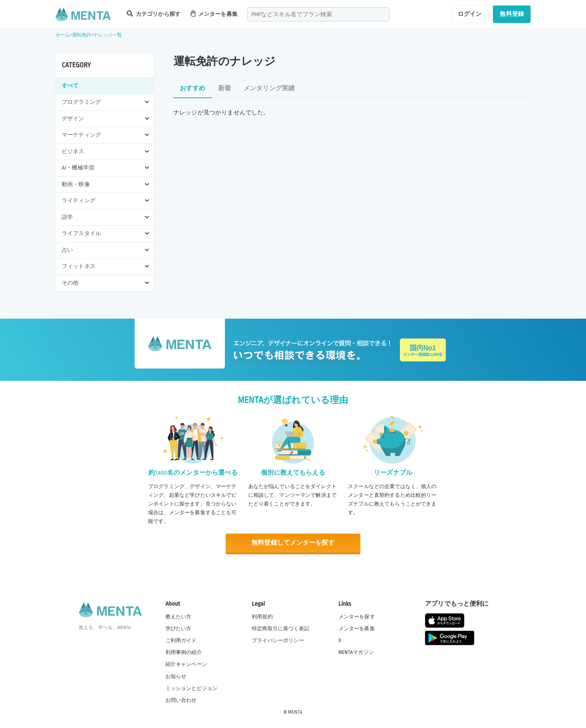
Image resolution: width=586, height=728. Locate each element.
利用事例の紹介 (184, 652)
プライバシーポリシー (278, 641)
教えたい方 (179, 617)
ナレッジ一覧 (108, 35)
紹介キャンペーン (186, 664)
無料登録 (512, 14)
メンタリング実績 (269, 88)
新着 (225, 88)
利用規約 (262, 617)
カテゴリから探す (154, 14)
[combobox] (318, 14)
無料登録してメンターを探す (293, 543)
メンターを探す (357, 617)
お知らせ (176, 676)
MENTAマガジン (356, 652)
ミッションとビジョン (192, 688)
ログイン (470, 14)
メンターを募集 (214, 14)
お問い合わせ (181, 700)
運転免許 (82, 35)
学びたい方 (179, 629)
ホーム (63, 35)
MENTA (295, 712)
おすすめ (193, 88)
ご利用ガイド (181, 641)
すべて (70, 86)
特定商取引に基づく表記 (281, 629)
